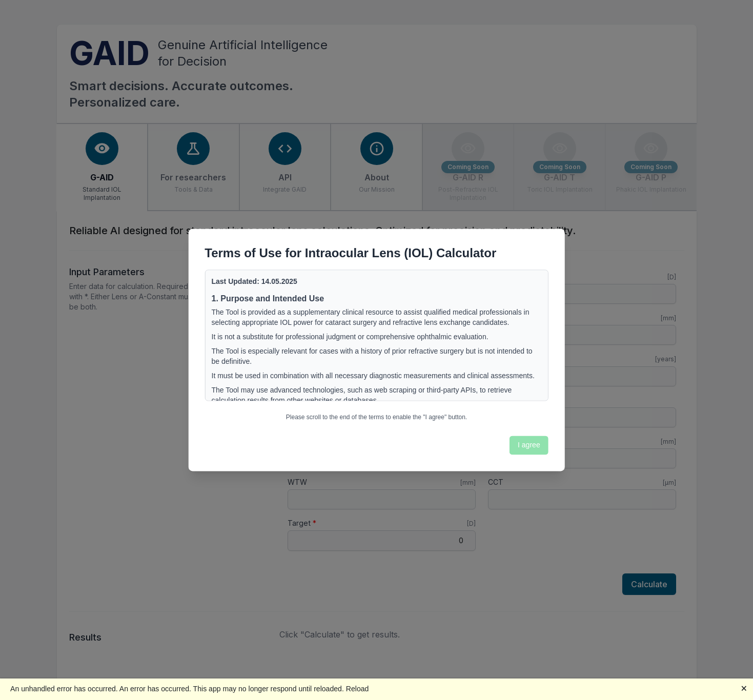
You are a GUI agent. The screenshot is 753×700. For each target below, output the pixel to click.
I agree (529, 445)
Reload (358, 689)
